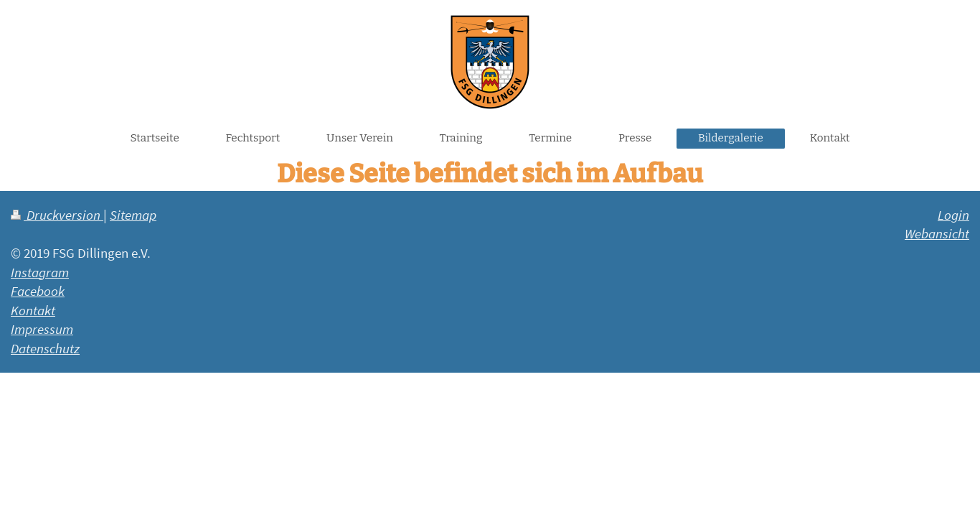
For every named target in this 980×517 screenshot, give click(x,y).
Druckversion (57, 215)
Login (953, 215)
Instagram (40, 272)
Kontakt (33, 310)
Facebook (38, 291)
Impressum (42, 329)
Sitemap (133, 215)
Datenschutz (45, 348)
